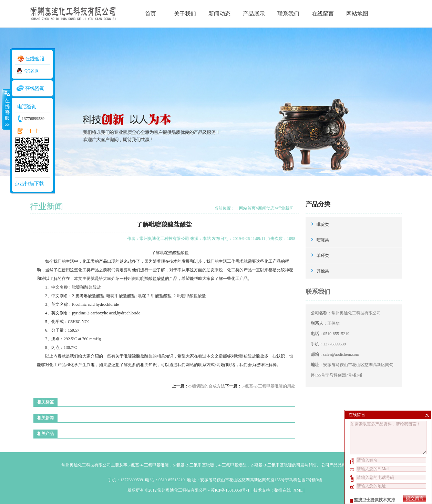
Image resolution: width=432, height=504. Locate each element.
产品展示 (254, 14)
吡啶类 (323, 224)
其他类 (323, 271)
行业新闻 (285, 208)
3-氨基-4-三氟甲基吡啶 (148, 465)
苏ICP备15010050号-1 (231, 490)
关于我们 (185, 14)
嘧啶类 (323, 240)
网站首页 (247, 208)
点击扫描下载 (29, 184)
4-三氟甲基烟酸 (233, 465)
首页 (151, 14)
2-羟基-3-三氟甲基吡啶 (271, 465)
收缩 (6, 109)
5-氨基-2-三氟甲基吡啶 (194, 465)
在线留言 (323, 14)
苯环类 (323, 255)
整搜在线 (282, 490)
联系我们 (288, 14)
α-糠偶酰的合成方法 (207, 386)
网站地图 (357, 14)
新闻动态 (219, 14)
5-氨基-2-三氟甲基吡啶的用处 (268, 386)
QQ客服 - (33, 71)
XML (298, 490)
